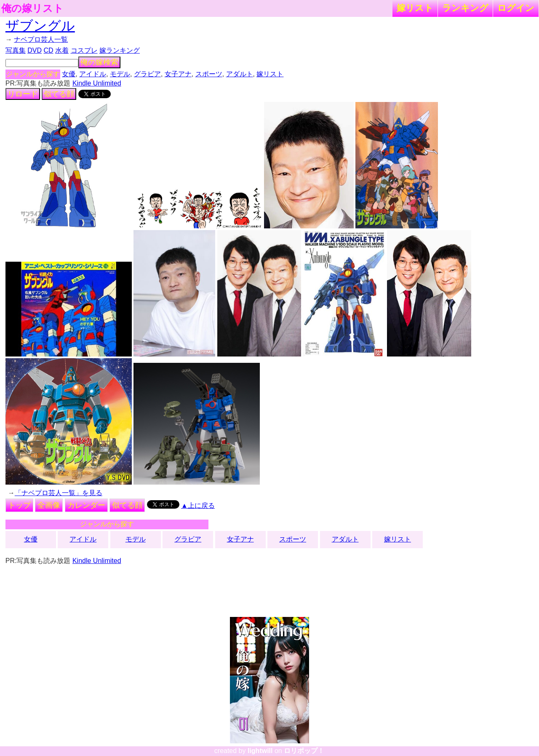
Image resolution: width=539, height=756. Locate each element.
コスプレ (84, 50)
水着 (62, 50)
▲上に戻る (198, 505)
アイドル (93, 74)
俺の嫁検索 (99, 62)
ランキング (465, 8)
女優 (69, 74)
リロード (23, 94)
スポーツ (209, 74)
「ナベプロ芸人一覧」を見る (59, 493)
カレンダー (86, 505)
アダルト (240, 74)
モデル (120, 74)
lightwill (260, 751)
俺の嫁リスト (32, 8)
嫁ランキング (120, 50)
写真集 (16, 50)
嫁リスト (415, 8)
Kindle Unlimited (97, 83)
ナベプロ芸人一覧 (41, 39)
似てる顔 (59, 94)
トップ (19, 505)
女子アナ (178, 74)
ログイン (516, 8)
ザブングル (40, 26)
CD (48, 50)
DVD (35, 50)
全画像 (49, 505)
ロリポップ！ (304, 751)
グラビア (147, 74)
